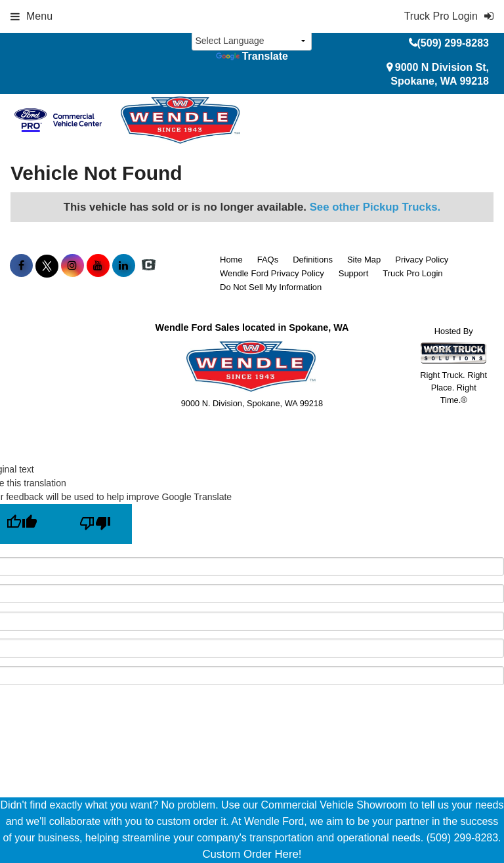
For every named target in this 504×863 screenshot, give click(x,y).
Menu (31, 16)
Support (354, 273)
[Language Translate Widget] (252, 41)
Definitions (313, 260)
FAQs (268, 260)
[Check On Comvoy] (149, 266)
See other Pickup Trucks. (375, 207)
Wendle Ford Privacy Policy (272, 273)
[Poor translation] (95, 524)
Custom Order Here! (252, 854)
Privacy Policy (422, 260)
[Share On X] (47, 266)
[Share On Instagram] (73, 266)
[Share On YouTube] (98, 266)
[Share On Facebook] (21, 266)
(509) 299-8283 (453, 43)
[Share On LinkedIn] (124, 266)
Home (231, 260)
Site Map (364, 260)
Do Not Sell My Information (271, 287)
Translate (252, 56)
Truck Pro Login (412, 273)
